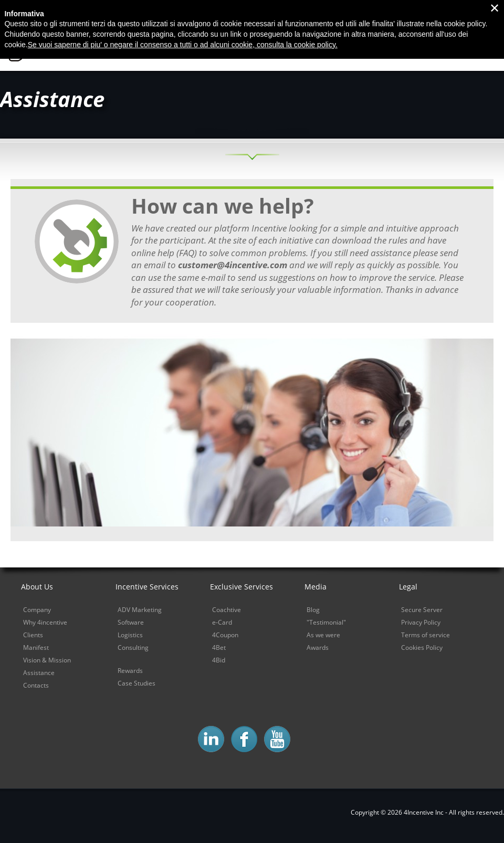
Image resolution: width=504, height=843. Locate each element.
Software (131, 622)
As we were (323, 635)
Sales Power (349, 48)
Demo (485, 48)
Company (37, 610)
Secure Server (422, 610)
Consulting (133, 647)
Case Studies (136, 683)
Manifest (36, 647)
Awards (318, 647)
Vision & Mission (47, 660)
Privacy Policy (421, 622)
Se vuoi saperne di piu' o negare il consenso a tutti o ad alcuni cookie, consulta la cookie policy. (183, 26)
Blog (313, 610)
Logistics (130, 635)
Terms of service (426, 635)
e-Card (222, 622)
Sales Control (424, 48)
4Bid (219, 660)
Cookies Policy (422, 647)
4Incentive (75, 46)
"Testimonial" (326, 622)
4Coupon (225, 635)
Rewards (130, 671)
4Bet (219, 647)
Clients (33, 635)
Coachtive (227, 610)
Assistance (39, 673)
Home (210, 48)
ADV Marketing (140, 610)
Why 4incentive (272, 48)
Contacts (36, 685)
